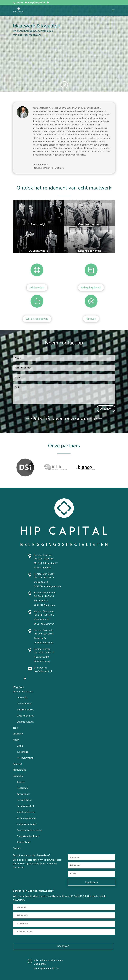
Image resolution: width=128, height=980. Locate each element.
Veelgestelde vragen (27, 824)
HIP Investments (25, 758)
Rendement (22, 788)
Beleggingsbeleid (91, 288)
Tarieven (91, 319)
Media (16, 740)
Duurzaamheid (38, 251)
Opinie (20, 746)
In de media (23, 752)
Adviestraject (37, 288)
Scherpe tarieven (90, 251)
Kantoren (17, 764)
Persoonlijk (38, 224)
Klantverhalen (20, 770)
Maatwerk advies (25, 710)
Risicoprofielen (24, 800)
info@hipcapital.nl (43, 671)
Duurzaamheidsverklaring (29, 830)
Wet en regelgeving (37, 319)
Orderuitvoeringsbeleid (28, 836)
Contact (19, 3)
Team (16, 728)
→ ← (64, 418)
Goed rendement (90, 224)
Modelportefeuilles (26, 812)
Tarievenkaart (23, 842)
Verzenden (106, 409)
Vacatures (18, 734)
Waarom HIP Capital (23, 692)
